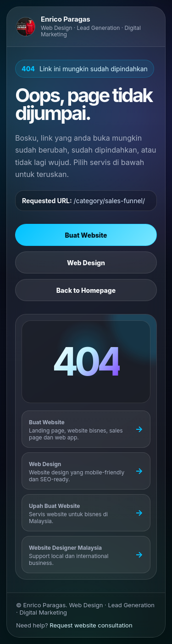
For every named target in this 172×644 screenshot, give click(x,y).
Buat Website (86, 235)
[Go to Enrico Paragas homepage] (86, 27)
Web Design (86, 263)
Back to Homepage (86, 290)
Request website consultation (91, 625)
